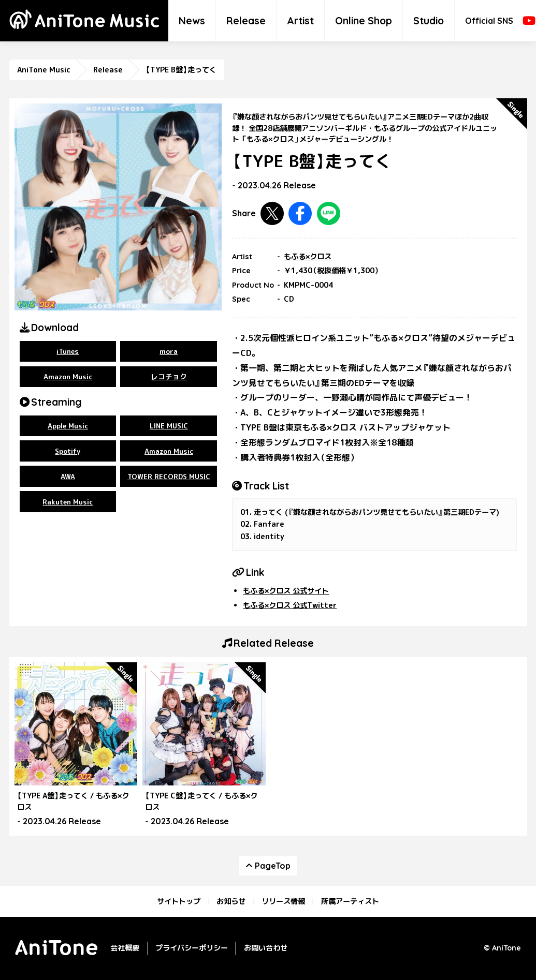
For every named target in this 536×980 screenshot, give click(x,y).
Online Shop (364, 21)
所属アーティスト (350, 901)
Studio (429, 21)
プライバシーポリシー (192, 948)
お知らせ (231, 901)
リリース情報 (283, 901)
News (192, 21)
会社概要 (125, 948)
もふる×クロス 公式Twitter (290, 605)
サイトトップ (179, 901)
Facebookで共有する (300, 213)
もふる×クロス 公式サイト (286, 591)
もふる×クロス (308, 257)
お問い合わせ (266, 948)
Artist (300, 21)
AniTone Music (44, 70)
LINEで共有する (329, 213)
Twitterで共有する (272, 213)
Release (246, 21)
